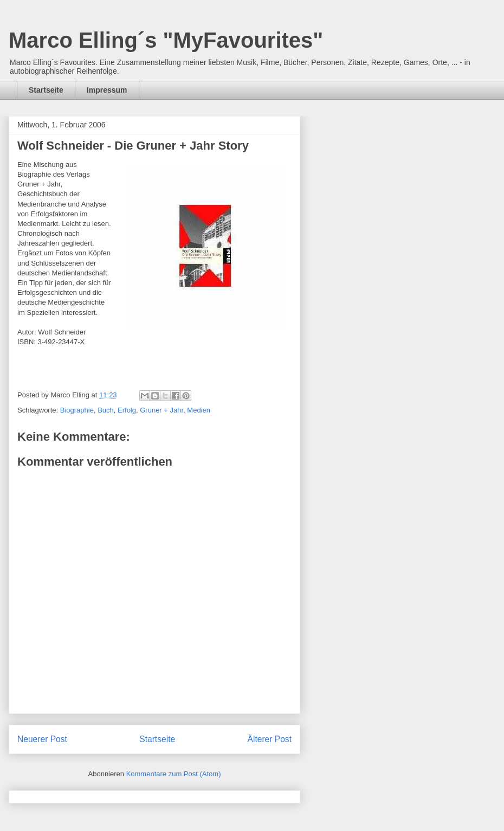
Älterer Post (270, 739)
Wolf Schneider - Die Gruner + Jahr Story (133, 146)
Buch (106, 410)
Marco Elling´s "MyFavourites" (166, 40)
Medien (199, 410)
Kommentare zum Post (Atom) (174, 774)
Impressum (107, 90)
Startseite (46, 90)
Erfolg (127, 410)
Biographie (77, 410)
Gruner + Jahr (161, 410)
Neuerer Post (42, 739)
